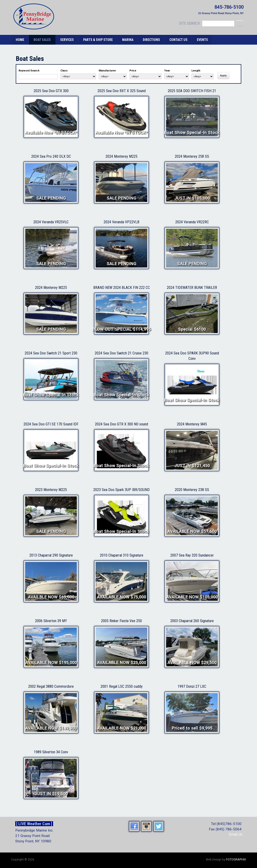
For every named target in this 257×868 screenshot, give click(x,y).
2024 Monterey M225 (121, 156)
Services (67, 40)
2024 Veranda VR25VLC (51, 222)
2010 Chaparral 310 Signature (122, 555)
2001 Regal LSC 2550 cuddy (122, 686)
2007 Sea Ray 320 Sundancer (192, 555)
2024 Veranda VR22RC (192, 222)
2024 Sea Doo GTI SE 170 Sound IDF (51, 424)
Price (133, 71)
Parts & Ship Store (98, 40)
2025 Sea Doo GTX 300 (51, 91)
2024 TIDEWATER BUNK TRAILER (192, 288)
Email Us (236, 834)
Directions (151, 40)
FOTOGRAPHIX (236, 860)
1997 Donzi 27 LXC (192, 686)
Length (196, 71)
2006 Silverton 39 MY (51, 621)
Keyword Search (29, 71)
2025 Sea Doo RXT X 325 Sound (122, 91)
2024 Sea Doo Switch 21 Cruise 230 (121, 353)
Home (20, 40)
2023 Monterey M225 (51, 490)
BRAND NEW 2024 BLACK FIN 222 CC (122, 288)
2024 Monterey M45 (192, 424)
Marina (128, 40)
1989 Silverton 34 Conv (51, 752)
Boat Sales (42, 40)
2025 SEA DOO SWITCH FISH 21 (192, 91)
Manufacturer (107, 71)
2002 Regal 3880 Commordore (51, 686)
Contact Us (178, 40)
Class (64, 71)
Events (202, 40)
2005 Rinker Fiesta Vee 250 (121, 621)
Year (167, 71)
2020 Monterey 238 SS (192, 490)
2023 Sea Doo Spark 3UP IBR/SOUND (121, 490)
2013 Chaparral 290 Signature (51, 555)
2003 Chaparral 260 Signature (192, 621)
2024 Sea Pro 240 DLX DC (51, 156)
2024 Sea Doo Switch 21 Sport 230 (51, 353)
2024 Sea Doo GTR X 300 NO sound (121, 424)
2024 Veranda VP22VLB (121, 222)
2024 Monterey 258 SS (192, 156)
